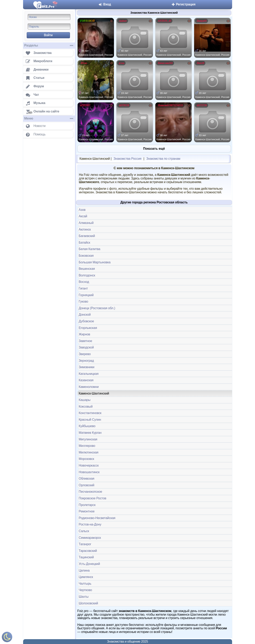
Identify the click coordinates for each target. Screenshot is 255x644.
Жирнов (84, 334)
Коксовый (86, 406)
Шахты (84, 597)
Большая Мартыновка (95, 262)
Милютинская (89, 452)
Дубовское (86, 321)
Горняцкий (86, 295)
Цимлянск (86, 577)
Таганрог (85, 544)
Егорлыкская (88, 328)
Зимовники (87, 367)
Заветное (86, 341)
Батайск (84, 243)
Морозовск (87, 459)
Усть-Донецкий (89, 564)
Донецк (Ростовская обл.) (97, 308)
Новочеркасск (89, 465)
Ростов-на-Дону (90, 524)
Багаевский (87, 236)
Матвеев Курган (90, 433)
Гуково (83, 301)
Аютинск (85, 229)
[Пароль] (49, 26)
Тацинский (86, 557)
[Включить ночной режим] (7, 638)
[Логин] (49, 17)
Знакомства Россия (128, 159)
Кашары (85, 400)
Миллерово (87, 446)
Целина (84, 570)
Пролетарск (87, 505)
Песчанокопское (91, 492)
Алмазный (86, 223)
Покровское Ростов (93, 498)
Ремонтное (87, 511)
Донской (85, 315)
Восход (84, 282)
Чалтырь (85, 584)
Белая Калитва (90, 249)
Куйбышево (87, 426)
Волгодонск (87, 275)
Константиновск (90, 413)
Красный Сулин (90, 420)
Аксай (83, 216)
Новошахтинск (89, 472)
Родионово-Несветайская (97, 518)
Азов (82, 210)
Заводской (86, 347)
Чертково (85, 590)
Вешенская (87, 269)
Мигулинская (88, 439)
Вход (105, 4)
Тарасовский (88, 551)
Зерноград (86, 361)
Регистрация (183, 4)
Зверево (85, 354)
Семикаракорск (90, 538)
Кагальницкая (89, 374)
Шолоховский (88, 603)
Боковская (86, 256)
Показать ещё (154, 149)
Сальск (84, 531)
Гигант (83, 288)
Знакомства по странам (163, 159)
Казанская (86, 380)
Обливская (87, 479)
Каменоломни (89, 387)
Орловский (87, 485)
